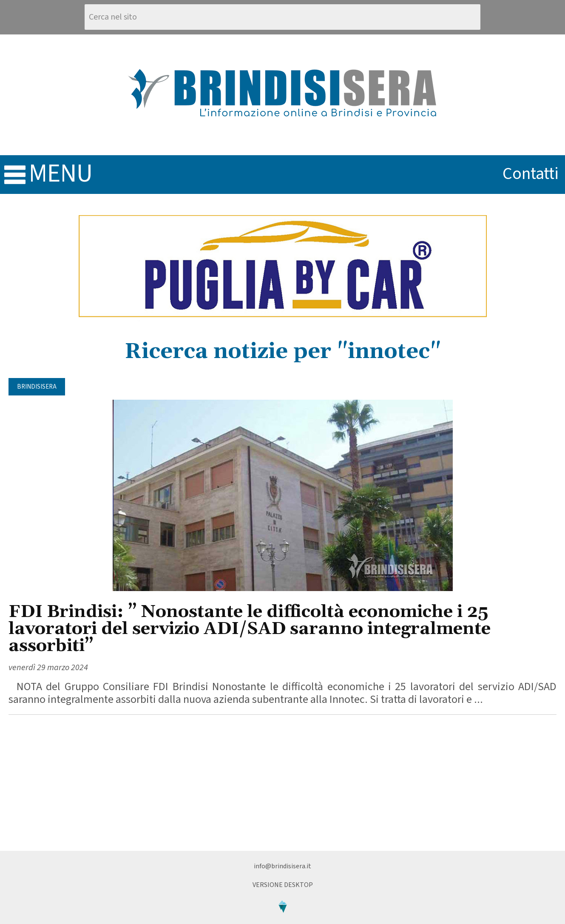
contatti (531, 174)
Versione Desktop (283, 885)
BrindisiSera (37, 387)
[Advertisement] (283, 783)
